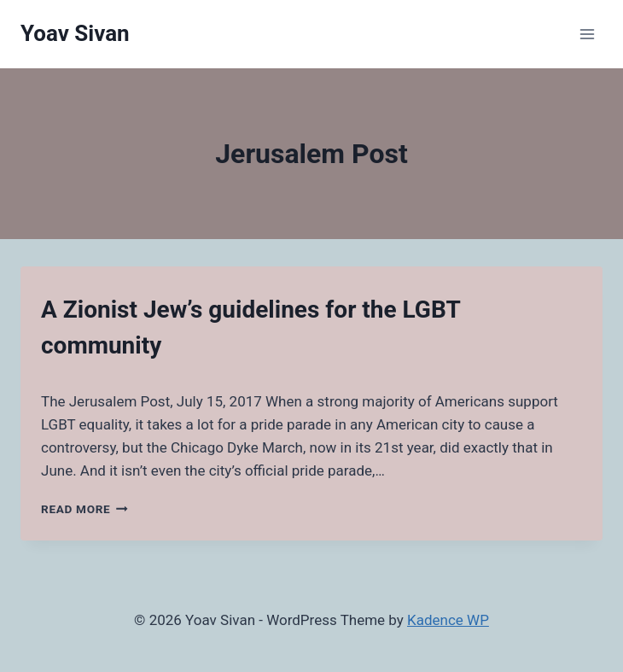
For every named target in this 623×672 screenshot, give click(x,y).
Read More (84, 509)
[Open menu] (587, 34)
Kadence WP (448, 620)
